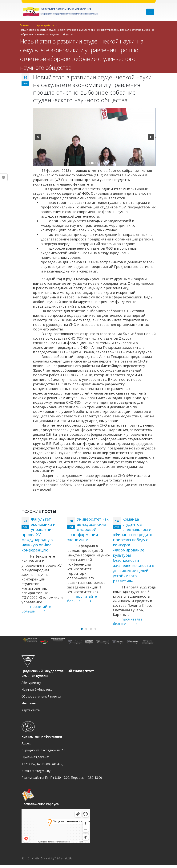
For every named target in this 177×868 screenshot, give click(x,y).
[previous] (38, 137)
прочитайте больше (36, 609)
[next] (151, 137)
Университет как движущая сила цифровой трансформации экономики (88, 529)
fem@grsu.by (41, 774)
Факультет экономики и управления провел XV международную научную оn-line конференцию (38, 535)
